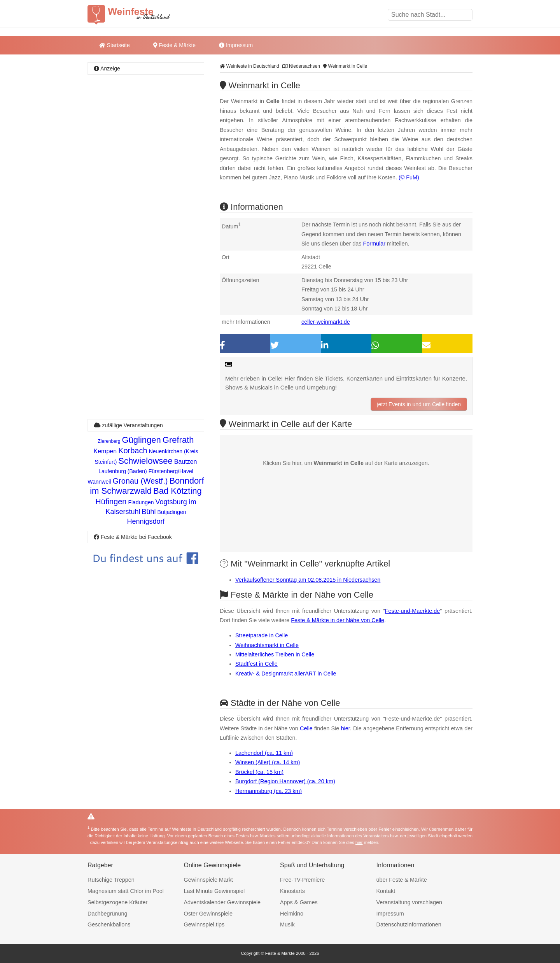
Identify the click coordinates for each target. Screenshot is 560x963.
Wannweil (99, 482)
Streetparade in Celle (262, 635)
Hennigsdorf (146, 521)
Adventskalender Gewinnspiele (222, 902)
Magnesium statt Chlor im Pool (126, 891)
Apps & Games (299, 902)
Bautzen (186, 462)
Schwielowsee (145, 461)
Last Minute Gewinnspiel (214, 891)
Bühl (149, 512)
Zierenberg (109, 441)
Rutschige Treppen (111, 880)
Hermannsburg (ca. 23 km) (269, 791)
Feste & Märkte (174, 45)
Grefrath (178, 440)
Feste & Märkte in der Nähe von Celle (338, 620)
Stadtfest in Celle (256, 664)
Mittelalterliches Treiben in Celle (275, 654)
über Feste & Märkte (402, 880)
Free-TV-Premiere (302, 880)
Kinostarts (292, 891)
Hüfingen (111, 502)
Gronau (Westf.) (140, 481)
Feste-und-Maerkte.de (413, 611)
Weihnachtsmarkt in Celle (267, 645)
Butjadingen (172, 512)
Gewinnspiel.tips (204, 924)
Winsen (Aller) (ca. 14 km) (268, 762)
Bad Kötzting (178, 491)
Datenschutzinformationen (409, 924)
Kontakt (386, 891)
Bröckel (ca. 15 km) (259, 772)
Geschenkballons (109, 924)
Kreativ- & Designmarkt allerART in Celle (286, 674)
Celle (306, 728)
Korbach (133, 451)
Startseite (115, 45)
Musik (287, 924)
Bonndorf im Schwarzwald (147, 486)
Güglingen (142, 440)
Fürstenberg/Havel (171, 471)
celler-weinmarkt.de (326, 322)
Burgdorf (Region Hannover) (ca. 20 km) (285, 781)
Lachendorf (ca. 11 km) (264, 753)
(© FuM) (409, 177)
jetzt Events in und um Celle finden (419, 404)
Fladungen (141, 502)
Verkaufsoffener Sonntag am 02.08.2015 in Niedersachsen (308, 580)
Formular (374, 244)
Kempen (105, 451)
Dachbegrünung (107, 914)
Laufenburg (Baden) (123, 471)
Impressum (236, 45)
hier (346, 728)
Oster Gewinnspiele (208, 914)
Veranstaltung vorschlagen (409, 902)
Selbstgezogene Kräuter (117, 902)
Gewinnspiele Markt (208, 880)
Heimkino (292, 914)
